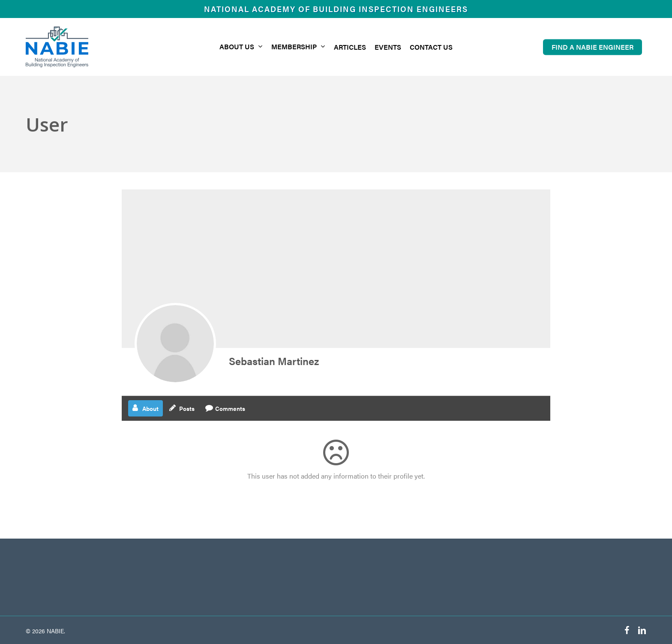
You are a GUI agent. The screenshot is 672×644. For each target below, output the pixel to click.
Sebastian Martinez (274, 361)
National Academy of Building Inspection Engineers (336, 9)
